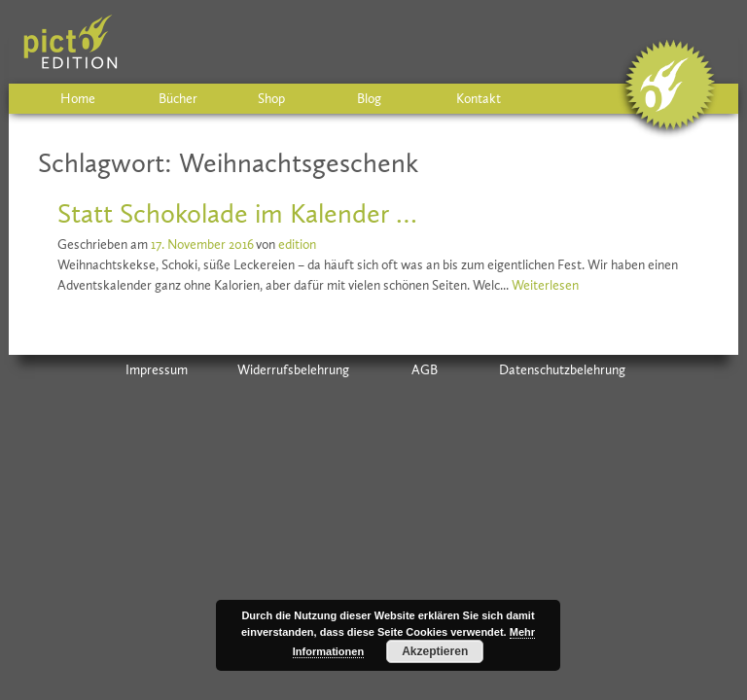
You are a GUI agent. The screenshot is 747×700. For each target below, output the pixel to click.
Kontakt (479, 99)
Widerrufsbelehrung (293, 370)
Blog (369, 99)
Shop (271, 99)
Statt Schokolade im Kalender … (237, 213)
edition (297, 245)
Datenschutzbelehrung (562, 370)
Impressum (157, 370)
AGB (425, 370)
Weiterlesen (545, 285)
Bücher (178, 99)
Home (78, 99)
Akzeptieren (435, 651)
